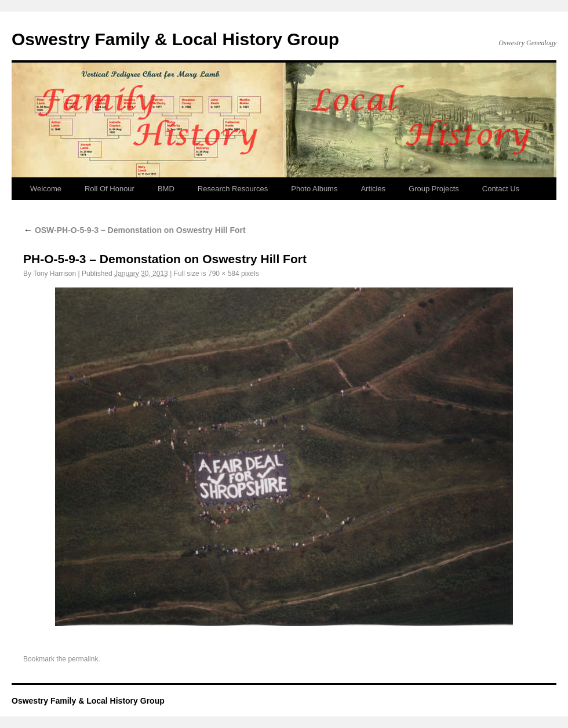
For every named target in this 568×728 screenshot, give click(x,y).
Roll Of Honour (110, 189)
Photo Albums (314, 189)
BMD (166, 189)
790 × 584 (224, 274)
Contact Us (501, 189)
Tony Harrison (54, 274)
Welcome (46, 189)
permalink (83, 659)
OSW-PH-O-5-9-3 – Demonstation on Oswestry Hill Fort (134, 230)
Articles (373, 189)
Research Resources (233, 189)
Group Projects (434, 189)
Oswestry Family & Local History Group (175, 39)
